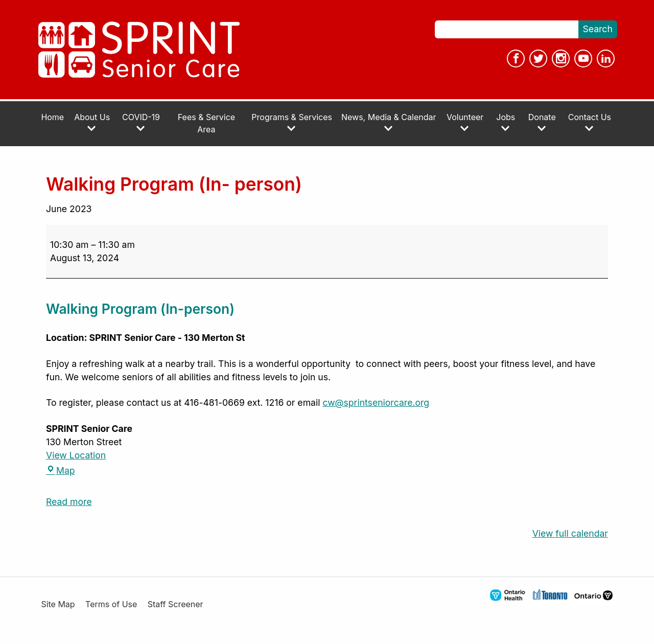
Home (52, 117)
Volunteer (465, 122)
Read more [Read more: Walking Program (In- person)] (69, 502)
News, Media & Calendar (389, 122)
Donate (542, 122)
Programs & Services (292, 122)
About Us (92, 122)
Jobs (506, 122)
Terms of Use (111, 604)
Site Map (58, 604)
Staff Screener (176, 604)
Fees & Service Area (206, 123)
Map (61, 470)
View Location (76, 455)
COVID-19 (141, 122)
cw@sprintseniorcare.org (376, 402)
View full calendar (570, 533)
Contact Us (590, 122)
